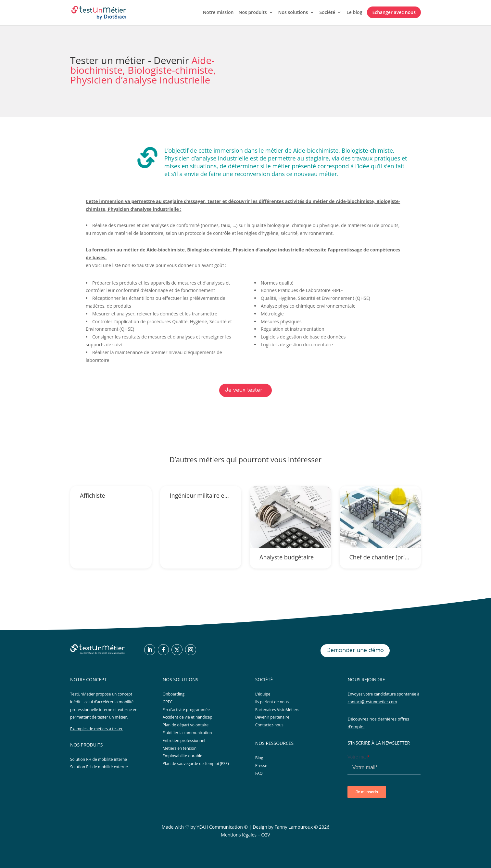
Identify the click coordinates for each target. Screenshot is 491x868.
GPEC (168, 702)
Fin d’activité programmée (186, 710)
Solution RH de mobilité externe (99, 767)
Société (327, 13)
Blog (259, 758)
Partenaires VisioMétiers (277, 710)
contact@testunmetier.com (372, 702)
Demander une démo (355, 650)
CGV (265, 835)
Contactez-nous (269, 725)
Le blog (354, 13)
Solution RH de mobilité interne (99, 759)
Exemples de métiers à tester (96, 729)
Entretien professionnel (184, 740)
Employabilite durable (183, 756)
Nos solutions (293, 13)
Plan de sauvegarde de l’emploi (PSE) (196, 764)
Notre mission (218, 13)
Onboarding (174, 694)
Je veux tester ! (245, 390)
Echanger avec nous (394, 12)
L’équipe (263, 694)
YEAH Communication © (222, 827)
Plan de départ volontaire (186, 725)
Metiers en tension (180, 748)
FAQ (259, 773)
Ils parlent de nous (272, 702)
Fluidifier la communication (187, 733)
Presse (261, 766)
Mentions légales (239, 835)
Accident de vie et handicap (188, 717)
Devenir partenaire (272, 717)
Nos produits (252, 13)
